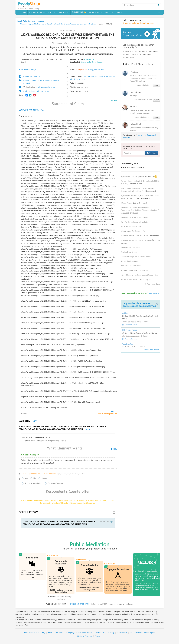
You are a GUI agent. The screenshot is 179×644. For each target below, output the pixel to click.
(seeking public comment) (96, 71)
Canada (41, 22)
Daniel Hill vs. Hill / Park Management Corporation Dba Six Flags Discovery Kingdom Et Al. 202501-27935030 (140, 211)
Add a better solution (33, 484)
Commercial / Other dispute (92, 63)
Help (50, 634)
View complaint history (38, 88)
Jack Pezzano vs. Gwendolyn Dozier (134, 271)
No (35, 479)
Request (157, 86)
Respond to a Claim (37, 13)
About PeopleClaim (31, 634)
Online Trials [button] (95, 13)
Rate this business (130, 326)
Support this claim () (29, 77)
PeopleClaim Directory (26, 22)
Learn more (154, 294)
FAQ (43, 634)
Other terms (89, 60)
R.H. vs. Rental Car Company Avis (133, 232)
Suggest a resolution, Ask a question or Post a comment (39, 83)
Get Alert (152, 154)
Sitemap (98, 637)
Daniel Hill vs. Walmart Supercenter (135, 218)
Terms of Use (100, 634)
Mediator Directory (85, 637)
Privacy (111, 634)
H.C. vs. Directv (134, 204)
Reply (24, 415)
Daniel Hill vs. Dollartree (130, 248)
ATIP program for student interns (79, 634)
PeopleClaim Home (30, 5)
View (35, 422)
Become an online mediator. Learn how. (138, 24)
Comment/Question (56, 484)
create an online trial (80, 604)
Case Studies (122, 634)
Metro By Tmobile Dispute (131, 228)
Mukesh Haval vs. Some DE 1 (140, 237)
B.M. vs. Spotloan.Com (129, 262)
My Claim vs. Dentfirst (137, 177)
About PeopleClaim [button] (112, 13)
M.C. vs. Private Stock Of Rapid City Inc (136, 280)
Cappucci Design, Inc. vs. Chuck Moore (136, 258)
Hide (88, 430)
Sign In (159, 13)
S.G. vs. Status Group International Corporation (139, 276)
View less (113, 101)
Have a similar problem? (107, 415)
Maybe (44, 479)
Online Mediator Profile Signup (143, 634)
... (113, 412)
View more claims (153, 285)
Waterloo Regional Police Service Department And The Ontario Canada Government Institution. (58, 25)
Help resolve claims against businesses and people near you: (141, 306)
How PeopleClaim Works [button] (58, 13)
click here (82, 475)
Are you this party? (27, 71)
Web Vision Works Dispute (131, 267)
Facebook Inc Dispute (129, 253)
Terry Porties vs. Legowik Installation (135, 223)
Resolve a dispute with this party (34, 92)
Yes (26, 479)
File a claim (21, 13)
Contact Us (59, 634)
